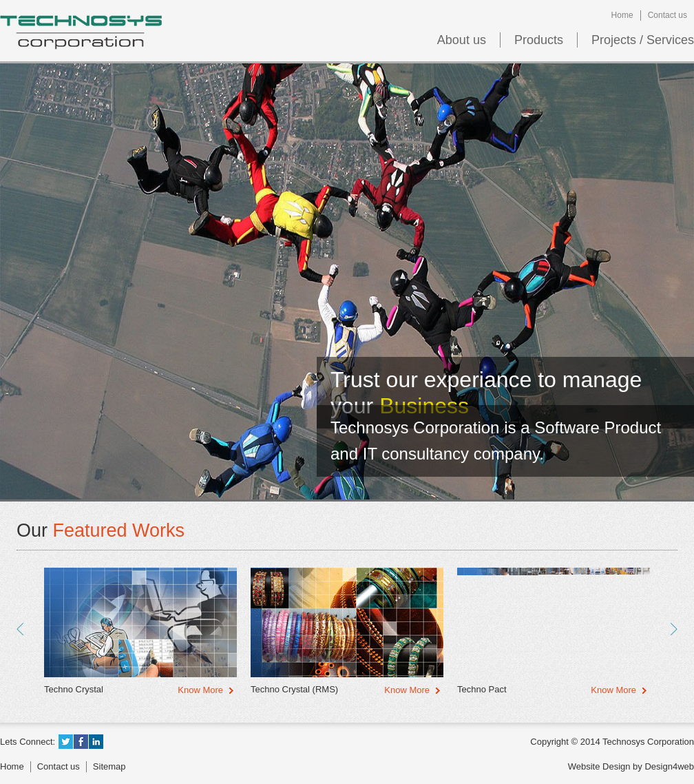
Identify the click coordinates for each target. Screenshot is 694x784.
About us (462, 40)
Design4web (669, 766)
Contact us (667, 15)
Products (539, 40)
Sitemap (109, 766)
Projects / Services (643, 40)
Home (622, 15)
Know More (200, 690)
